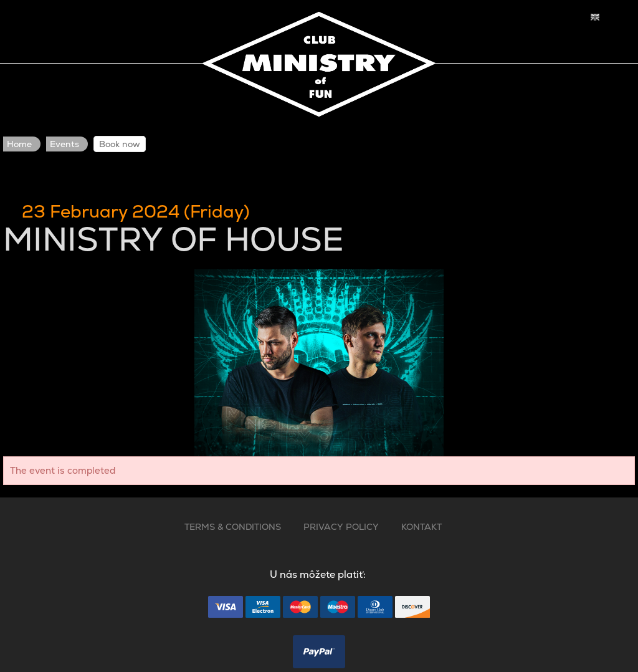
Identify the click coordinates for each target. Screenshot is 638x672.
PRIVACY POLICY (341, 527)
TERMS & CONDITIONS (233, 527)
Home (19, 144)
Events (64, 144)
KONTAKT (421, 527)
